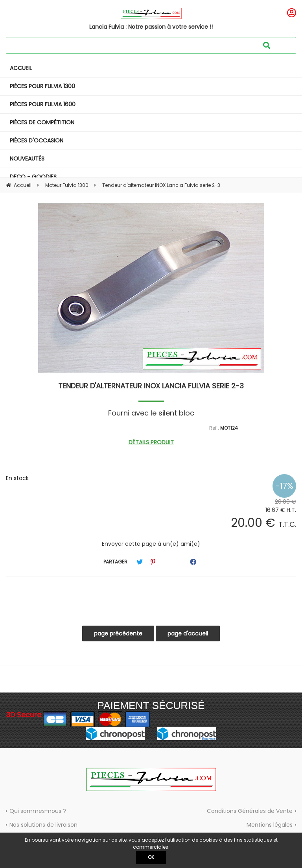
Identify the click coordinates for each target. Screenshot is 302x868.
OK (151, 857)
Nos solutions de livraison (43, 825)
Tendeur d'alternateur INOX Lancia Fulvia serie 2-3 (151, 386)
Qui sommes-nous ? (38, 811)
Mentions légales (270, 825)
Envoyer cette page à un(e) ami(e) (151, 544)
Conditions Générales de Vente (250, 811)
